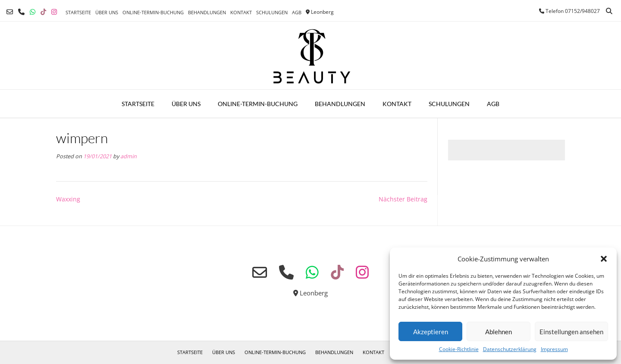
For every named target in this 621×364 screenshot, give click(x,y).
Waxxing (68, 199)
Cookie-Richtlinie (459, 349)
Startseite (78, 12)
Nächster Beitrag (403, 199)
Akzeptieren (431, 332)
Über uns (107, 12)
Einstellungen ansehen (571, 332)
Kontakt (241, 12)
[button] (604, 259)
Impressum (554, 349)
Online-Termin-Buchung (153, 12)
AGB (297, 12)
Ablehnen (499, 332)
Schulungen (272, 12)
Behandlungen (207, 12)
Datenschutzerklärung (510, 349)
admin (129, 156)
